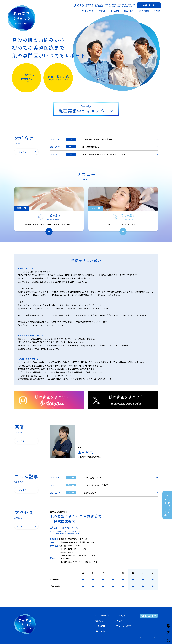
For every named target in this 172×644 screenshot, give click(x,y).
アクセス (118, 621)
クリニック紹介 (102, 615)
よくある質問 (120, 615)
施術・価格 (100, 631)
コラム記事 (100, 626)
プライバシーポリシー (124, 626)
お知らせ (99, 621)
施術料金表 (149, 5)
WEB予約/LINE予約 (149, 616)
